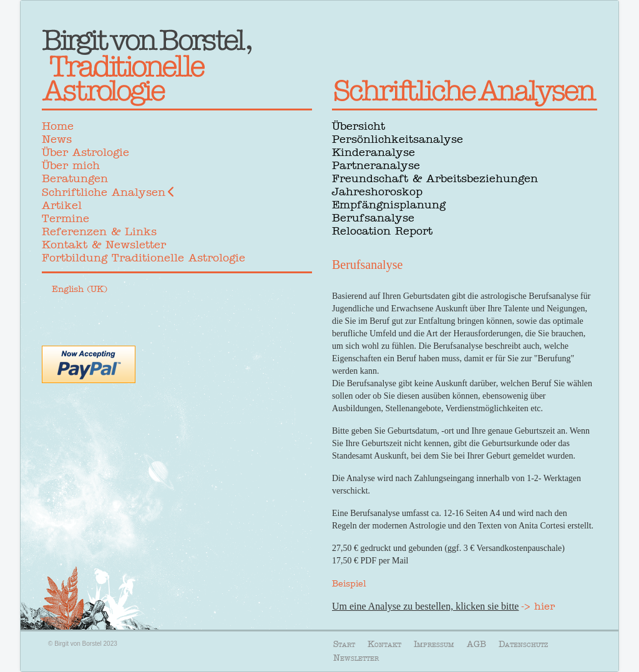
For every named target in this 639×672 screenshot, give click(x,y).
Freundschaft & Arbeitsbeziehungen (435, 178)
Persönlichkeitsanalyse (398, 139)
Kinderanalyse (373, 152)
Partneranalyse (376, 165)
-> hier (538, 606)
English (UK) (80, 289)
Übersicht (359, 126)
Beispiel (349, 583)
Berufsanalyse (373, 218)
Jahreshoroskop (377, 192)
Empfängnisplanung (389, 205)
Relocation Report (382, 231)
